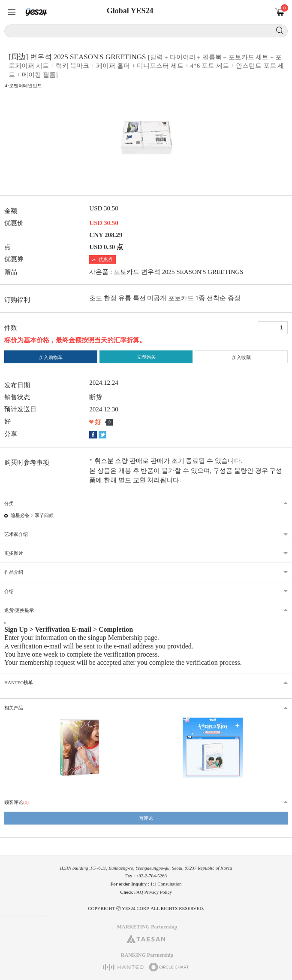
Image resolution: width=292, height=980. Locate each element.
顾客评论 (17, 802)
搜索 (280, 30)
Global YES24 (130, 11)
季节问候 (44, 515)
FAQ (139, 892)
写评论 (146, 818)
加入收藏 (241, 357)
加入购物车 (51, 357)
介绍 (9, 591)
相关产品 (14, 708)
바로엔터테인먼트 (23, 85)
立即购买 (146, 357)
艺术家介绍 (16, 534)
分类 (9, 503)
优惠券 (102, 259)
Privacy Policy (158, 892)
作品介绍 (14, 572)
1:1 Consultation (166, 884)
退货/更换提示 (19, 610)
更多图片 (14, 553)
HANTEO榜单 (19, 682)
